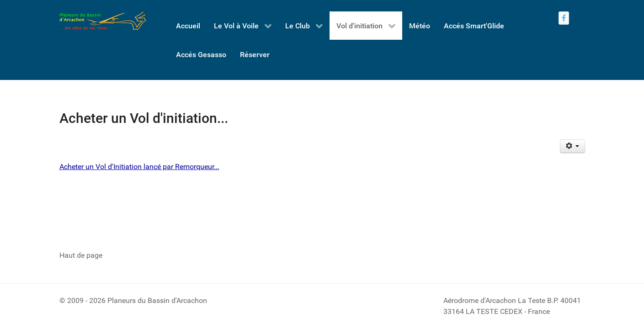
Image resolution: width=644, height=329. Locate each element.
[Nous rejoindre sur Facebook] (564, 18)
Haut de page (81, 255)
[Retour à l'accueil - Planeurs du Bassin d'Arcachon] (103, 21)
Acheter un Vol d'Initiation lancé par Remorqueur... (139, 167)
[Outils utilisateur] (572, 146)
